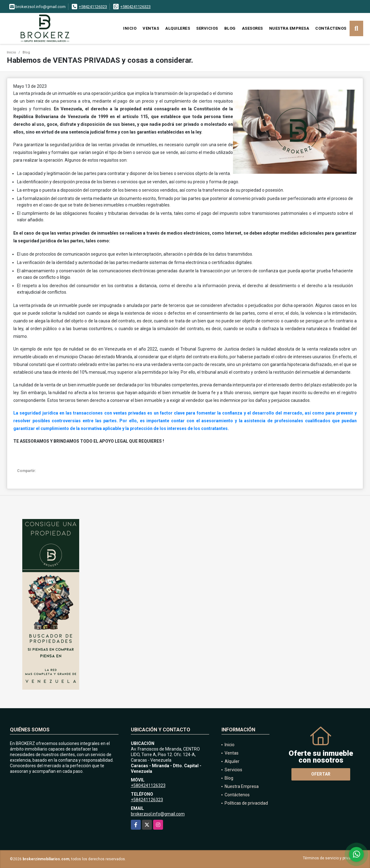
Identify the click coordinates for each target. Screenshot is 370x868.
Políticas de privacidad (246, 803)
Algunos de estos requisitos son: (96, 160)
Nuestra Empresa (289, 28)
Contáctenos (331, 28)
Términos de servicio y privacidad (331, 858)
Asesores (252, 28)
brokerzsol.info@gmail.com (158, 814)
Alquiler (232, 761)
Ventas (151, 28)
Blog (230, 28)
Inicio (130, 28)
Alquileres (178, 28)
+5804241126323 (136, 7)
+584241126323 (93, 7)
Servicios (207, 28)
